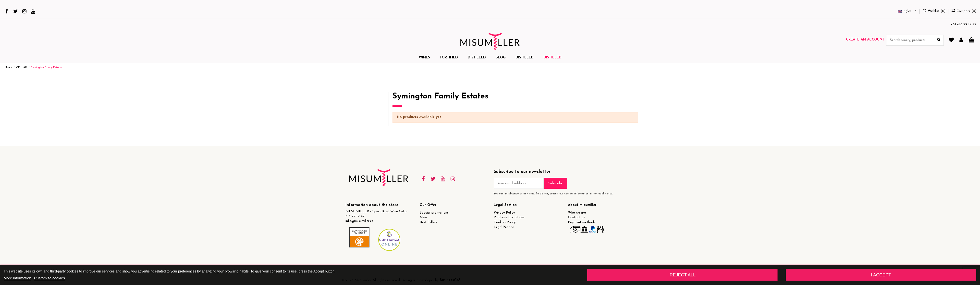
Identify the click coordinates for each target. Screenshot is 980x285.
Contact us (576, 217)
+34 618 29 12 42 (963, 24)
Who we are (577, 213)
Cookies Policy (505, 222)
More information (18, 278)
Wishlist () (934, 11)
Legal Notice (504, 227)
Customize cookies (49, 278)
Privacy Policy (504, 213)
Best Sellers (428, 222)
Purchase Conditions (509, 217)
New (423, 217)
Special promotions (434, 213)
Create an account (865, 40)
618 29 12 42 (355, 216)
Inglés (907, 11)
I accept (881, 275)
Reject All (683, 275)
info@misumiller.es (359, 221)
